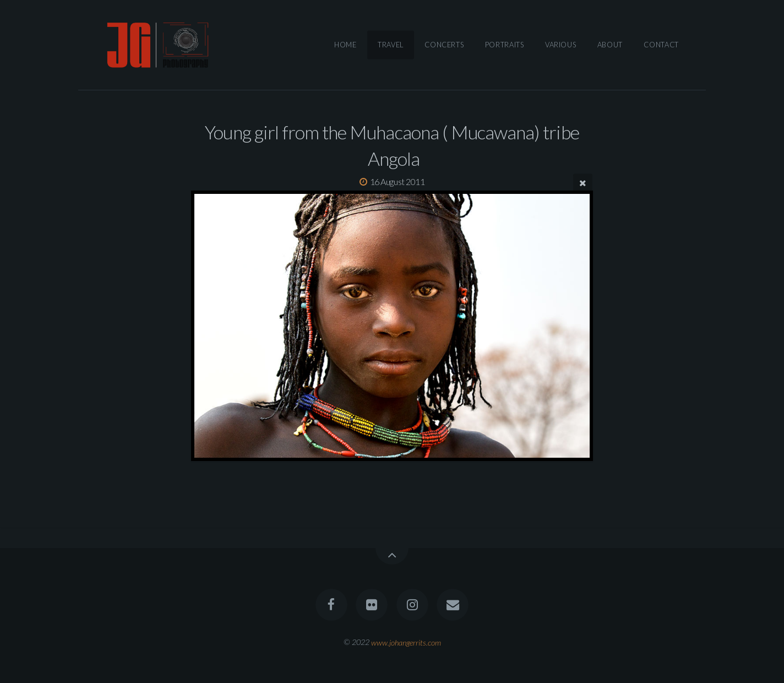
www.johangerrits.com (406, 642)
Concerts (444, 45)
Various (560, 45)
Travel (391, 45)
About (610, 45)
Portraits (505, 45)
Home (345, 45)
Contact (661, 45)
